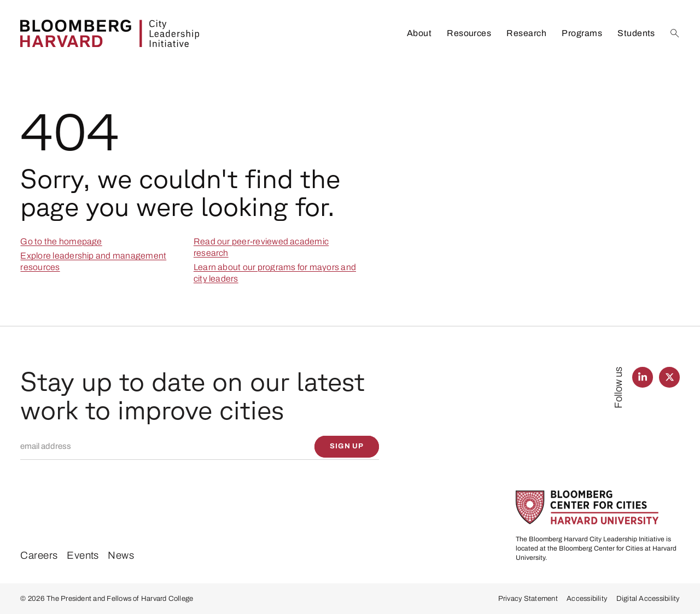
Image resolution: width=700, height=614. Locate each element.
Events (83, 555)
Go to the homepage (61, 241)
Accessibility (587, 598)
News (121, 555)
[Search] (675, 33)
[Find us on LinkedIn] (642, 377)
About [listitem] (419, 33)
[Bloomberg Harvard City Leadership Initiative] (110, 34)
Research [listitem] (526, 33)
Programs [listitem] (582, 33)
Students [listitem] (636, 33)
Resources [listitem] (469, 33)
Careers (39, 555)
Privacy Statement (528, 598)
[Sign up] (347, 446)
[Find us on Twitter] (669, 377)
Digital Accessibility (648, 598)
